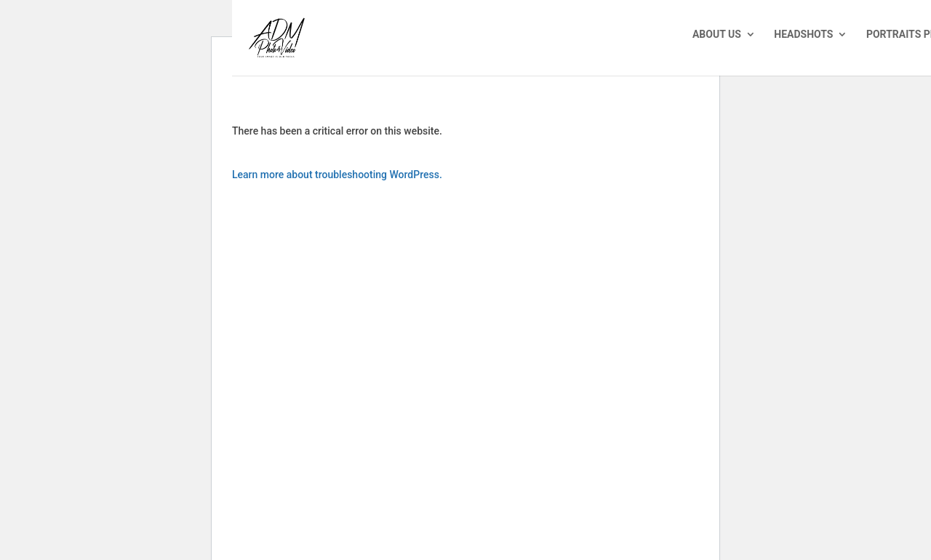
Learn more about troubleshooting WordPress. (337, 175)
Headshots (803, 35)
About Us (717, 35)
